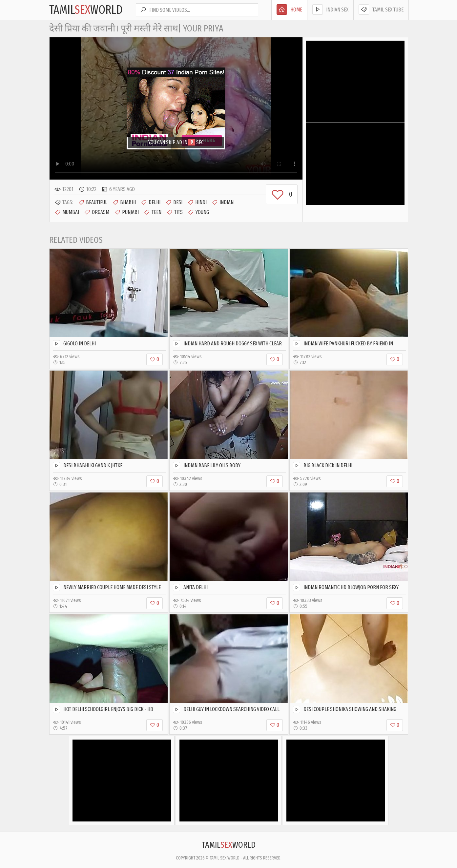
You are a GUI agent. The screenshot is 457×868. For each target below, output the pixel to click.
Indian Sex (330, 10)
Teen (153, 212)
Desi (174, 203)
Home (289, 10)
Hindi (197, 203)
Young (198, 212)
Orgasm (97, 212)
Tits (175, 212)
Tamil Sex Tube (381, 10)
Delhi (151, 203)
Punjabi (126, 212)
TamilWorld (86, 10)
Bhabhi (124, 203)
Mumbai (67, 212)
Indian (223, 203)
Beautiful (93, 203)
